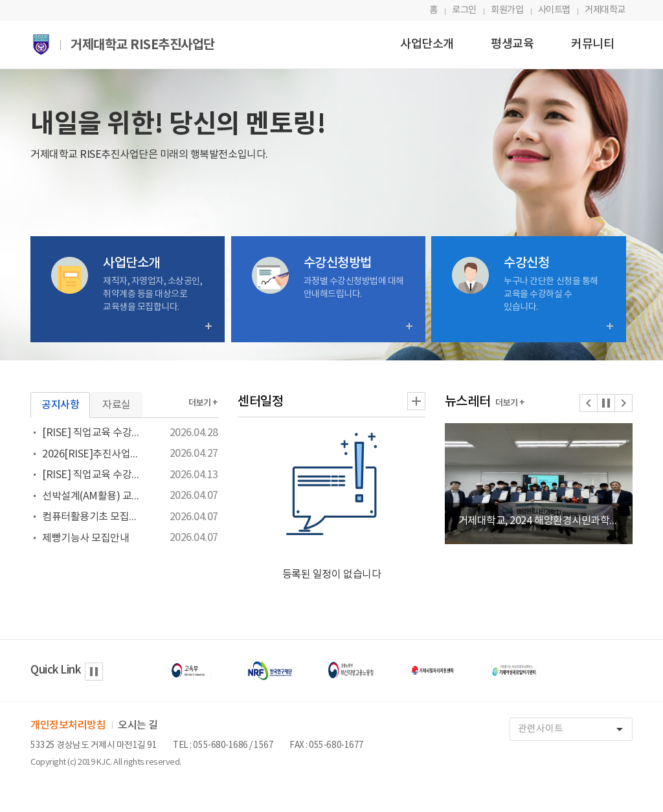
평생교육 (512, 44)
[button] (589, 403)
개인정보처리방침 (68, 725)
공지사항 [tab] (60, 405)
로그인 (464, 10)
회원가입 (507, 10)
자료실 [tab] (117, 405)
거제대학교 (605, 10)
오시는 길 (138, 725)
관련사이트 (575, 730)
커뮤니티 (592, 44)
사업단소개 (427, 44)
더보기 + (203, 403)
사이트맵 (554, 10)
